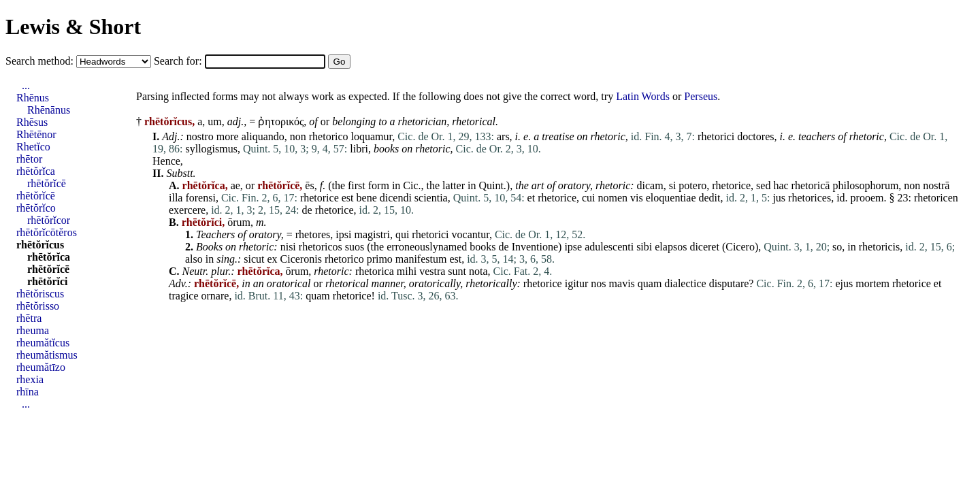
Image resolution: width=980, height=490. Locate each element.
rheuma (33, 330)
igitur (577, 283)
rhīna (28, 392)
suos (355, 247)
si (673, 185)
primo (380, 259)
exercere (187, 210)
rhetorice (731, 185)
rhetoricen (936, 198)
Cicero (740, 247)
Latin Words (643, 96)
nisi (288, 247)
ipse (573, 247)
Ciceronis (301, 259)
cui (589, 198)
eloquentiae (671, 198)
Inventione (535, 247)
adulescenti (609, 247)
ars (503, 136)
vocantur (471, 234)
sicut (254, 259)
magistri (372, 234)
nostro (200, 136)
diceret (704, 247)
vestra (432, 271)
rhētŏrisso (38, 306)
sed (763, 185)
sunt (457, 271)
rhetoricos (321, 247)
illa (176, 198)
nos (598, 283)
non (298, 136)
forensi (200, 198)
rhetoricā (811, 185)
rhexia (30, 379)
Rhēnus (33, 98)
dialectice (685, 283)
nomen (613, 198)
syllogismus (211, 149)
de (307, 210)
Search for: (179, 61)
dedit (710, 198)
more (228, 136)
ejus (844, 283)
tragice (184, 296)
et (532, 198)
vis (637, 198)
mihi (407, 271)
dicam (650, 185)
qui (402, 234)
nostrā (936, 185)
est (348, 198)
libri (359, 149)
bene (367, 198)
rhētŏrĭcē (47, 183)
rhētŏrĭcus (40, 245)
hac (781, 185)
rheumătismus (47, 355)
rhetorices (810, 198)
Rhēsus (32, 122)
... (26, 85)
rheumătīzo (41, 367)
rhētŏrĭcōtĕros (47, 232)
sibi (644, 247)
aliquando (263, 136)
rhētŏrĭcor (49, 220)
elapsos (671, 247)
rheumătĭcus (43, 343)
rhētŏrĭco (36, 208)
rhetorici (716, 136)
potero (692, 185)
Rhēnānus (49, 110)
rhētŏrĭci (48, 281)
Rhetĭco (33, 147)
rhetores (313, 234)
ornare (215, 296)
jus (779, 198)
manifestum (421, 259)
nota (478, 271)
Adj (169, 136)
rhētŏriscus (40, 294)
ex (272, 259)
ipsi (343, 234)
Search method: (41, 61)
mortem (872, 283)
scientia (431, 198)
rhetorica (375, 271)
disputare (729, 283)
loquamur (372, 136)
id (840, 198)
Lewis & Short (73, 27)
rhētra (29, 318)
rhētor (29, 159)
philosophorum (865, 185)
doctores (755, 136)
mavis (622, 283)
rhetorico (329, 136)
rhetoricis (879, 247)
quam (650, 283)
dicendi (396, 198)
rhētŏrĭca (36, 171)
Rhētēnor (36, 134)
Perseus (701, 96)
